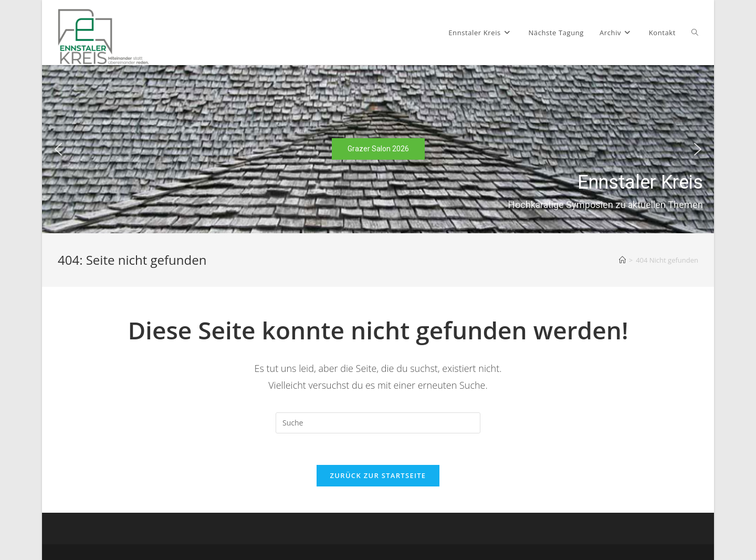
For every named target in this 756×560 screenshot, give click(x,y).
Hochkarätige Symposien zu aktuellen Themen (606, 204)
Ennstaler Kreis (640, 182)
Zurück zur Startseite (378, 475)
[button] (58, 149)
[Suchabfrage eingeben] (378, 423)
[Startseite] (622, 260)
